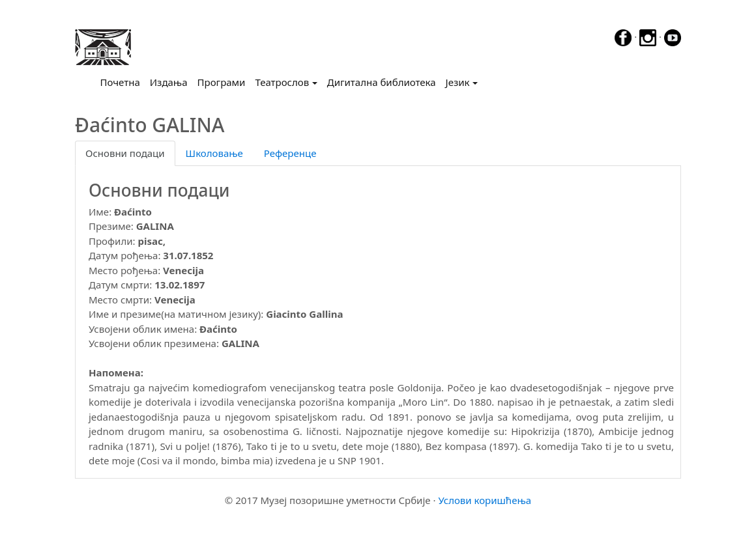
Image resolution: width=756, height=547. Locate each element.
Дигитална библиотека (382, 82)
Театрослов (282, 82)
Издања (169, 82)
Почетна (123, 81)
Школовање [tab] (214, 153)
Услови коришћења (485, 500)
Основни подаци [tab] (125, 153)
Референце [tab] (290, 153)
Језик (458, 82)
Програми (222, 82)
